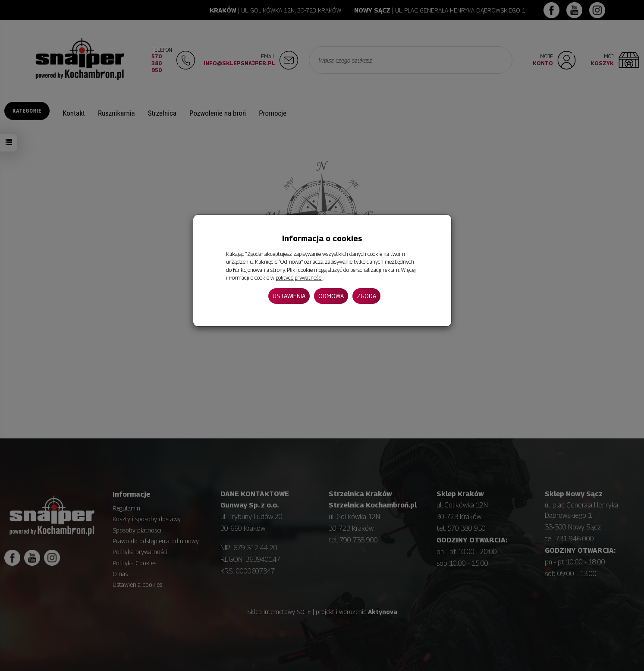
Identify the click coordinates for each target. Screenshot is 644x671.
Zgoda (366, 296)
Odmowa (331, 296)
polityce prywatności (299, 278)
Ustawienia (289, 296)
